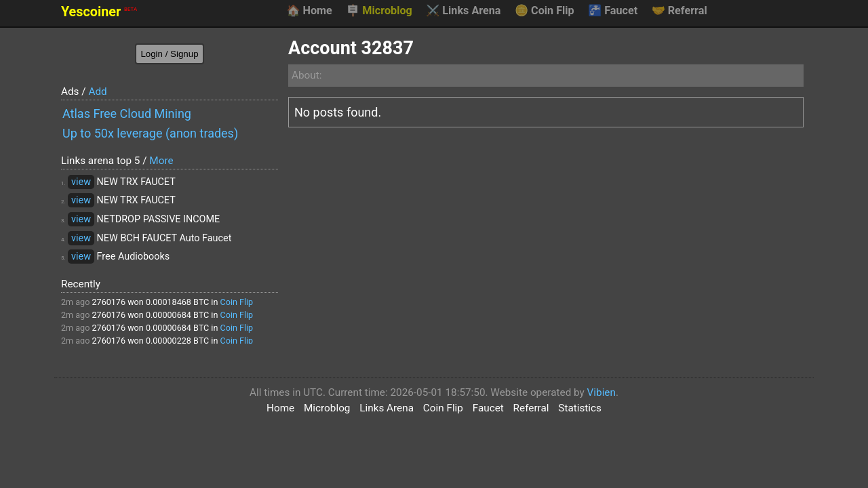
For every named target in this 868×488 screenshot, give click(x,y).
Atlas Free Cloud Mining (127, 114)
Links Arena (463, 11)
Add (97, 91)
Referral (679, 11)
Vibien (601, 392)
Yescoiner (99, 12)
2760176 (108, 302)
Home (309, 11)
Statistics (580, 408)
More (161, 161)
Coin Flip (545, 11)
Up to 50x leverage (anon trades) (150, 133)
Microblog (379, 11)
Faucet (613, 11)
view (81, 182)
